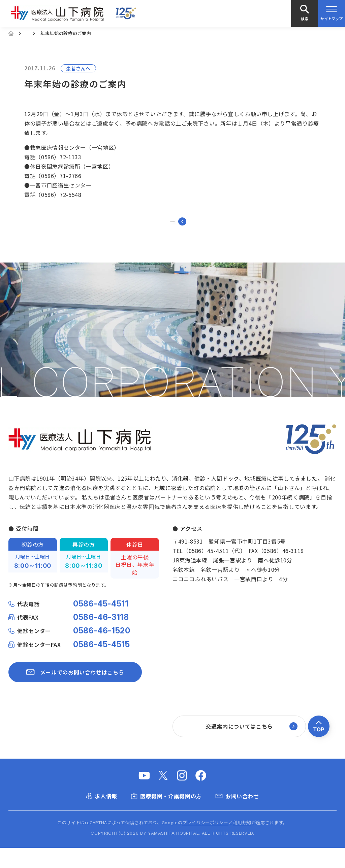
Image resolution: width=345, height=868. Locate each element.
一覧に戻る (173, 232)
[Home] (11, 33)
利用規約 (242, 843)
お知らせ (36, 33)
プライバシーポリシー (205, 843)
